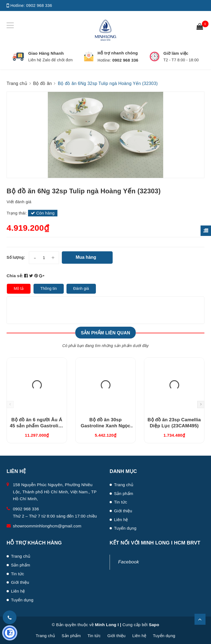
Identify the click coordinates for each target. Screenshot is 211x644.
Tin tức (121, 502)
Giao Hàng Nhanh (46, 53)
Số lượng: (16, 257)
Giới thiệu (123, 511)
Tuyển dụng (125, 528)
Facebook (129, 562)
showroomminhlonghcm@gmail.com (47, 526)
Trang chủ (124, 485)
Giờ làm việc (176, 53)
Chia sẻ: (15, 276)
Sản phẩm (124, 493)
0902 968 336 (39, 5)
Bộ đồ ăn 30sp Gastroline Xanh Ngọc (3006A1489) (106, 426)
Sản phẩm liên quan (105, 333)
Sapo (154, 625)
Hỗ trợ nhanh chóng (118, 53)
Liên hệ (121, 520)
